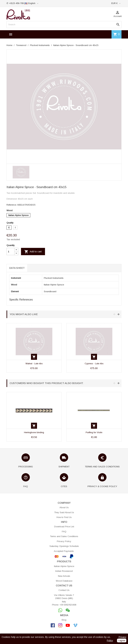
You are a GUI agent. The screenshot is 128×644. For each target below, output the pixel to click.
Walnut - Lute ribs (34, 364)
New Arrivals (64, 576)
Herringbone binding (34, 432)
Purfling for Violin (94, 432)
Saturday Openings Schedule (64, 546)
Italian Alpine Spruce (64, 566)
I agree (122, 641)
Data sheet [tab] (17, 268)
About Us (64, 507)
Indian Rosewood (64, 571)
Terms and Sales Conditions (64, 536)
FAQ (64, 532)
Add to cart (33, 252)
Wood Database (64, 581)
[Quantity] (10, 252)
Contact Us (64, 590)
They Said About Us (64, 512)
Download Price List (64, 527)
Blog (64, 620)
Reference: (12, 205)
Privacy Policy (64, 541)
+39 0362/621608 (68, 605)
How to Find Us (64, 517)
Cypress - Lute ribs (94, 364)
